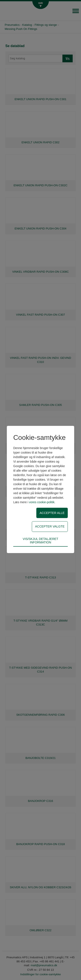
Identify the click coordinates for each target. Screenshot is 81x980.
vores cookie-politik (42, 502)
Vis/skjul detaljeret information (40, 541)
